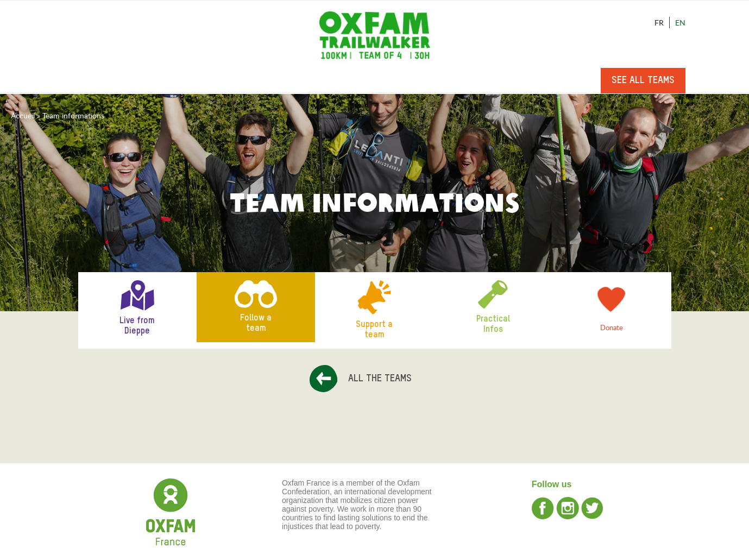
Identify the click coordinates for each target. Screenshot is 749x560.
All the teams (380, 379)
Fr (659, 23)
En (680, 23)
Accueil (23, 115)
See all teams (643, 80)
